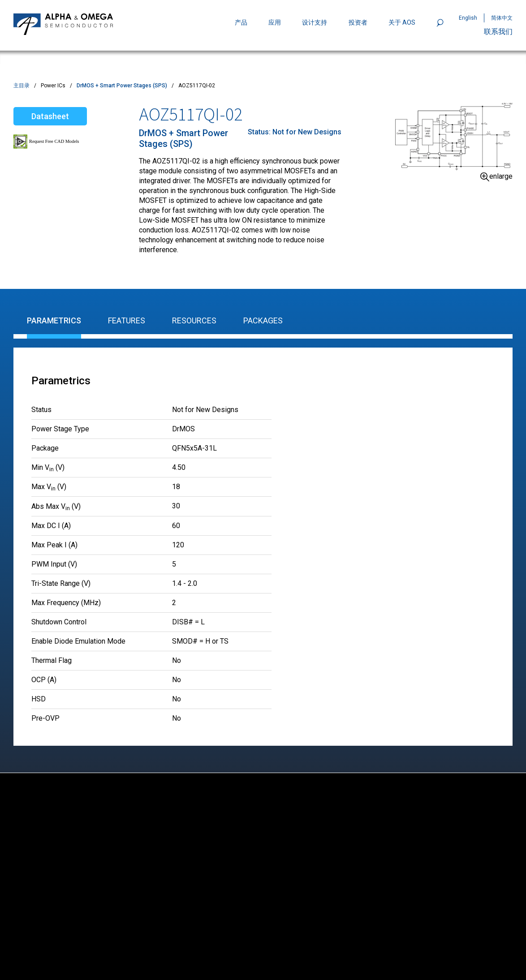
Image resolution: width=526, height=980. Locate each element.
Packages (263, 320)
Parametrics (54, 320)
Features (127, 320)
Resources (194, 320)
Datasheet (50, 116)
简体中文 (502, 18)
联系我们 (498, 32)
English (468, 18)
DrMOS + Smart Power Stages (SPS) (122, 86)
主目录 (22, 86)
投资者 (358, 22)
